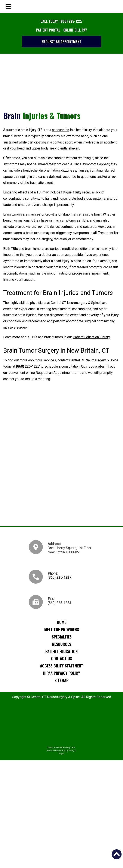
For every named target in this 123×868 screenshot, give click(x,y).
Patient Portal (48, 30)
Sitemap (61, 680)
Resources (61, 644)
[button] (117, 854)
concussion (61, 130)
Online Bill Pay (75, 30)
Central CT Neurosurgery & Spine (75, 303)
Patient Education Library (91, 337)
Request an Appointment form (58, 373)
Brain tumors (13, 214)
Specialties (62, 637)
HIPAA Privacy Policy (61, 673)
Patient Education (61, 651)
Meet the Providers (62, 629)
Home (61, 622)
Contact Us (61, 658)
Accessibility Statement (62, 666)
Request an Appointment (61, 42)
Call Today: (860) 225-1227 (61, 21)
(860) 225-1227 (59, 577)
